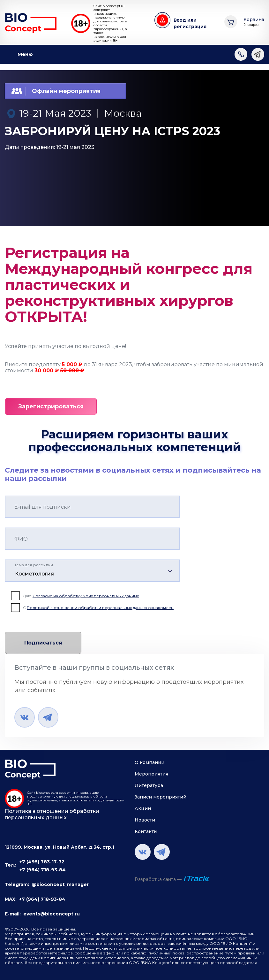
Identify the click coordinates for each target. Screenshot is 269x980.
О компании (149, 762)
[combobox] (92, 571)
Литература (149, 785)
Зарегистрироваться (51, 406)
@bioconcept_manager (60, 884)
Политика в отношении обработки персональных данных (52, 814)
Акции (143, 808)
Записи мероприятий (161, 797)
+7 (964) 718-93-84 (43, 870)
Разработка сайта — (158, 879)
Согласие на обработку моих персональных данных (86, 596)
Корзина (254, 22)
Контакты (146, 831)
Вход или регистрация (190, 23)
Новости (145, 820)
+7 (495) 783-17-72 (42, 862)
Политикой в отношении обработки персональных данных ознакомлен (100, 608)
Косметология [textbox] (34, 574)
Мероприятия (151, 774)
